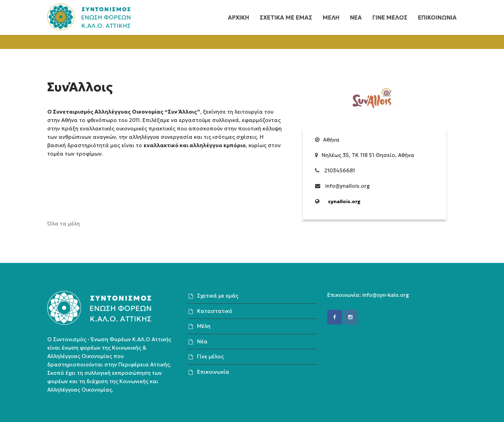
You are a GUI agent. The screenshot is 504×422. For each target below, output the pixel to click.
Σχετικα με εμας (286, 17)
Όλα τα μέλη (64, 224)
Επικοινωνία (213, 372)
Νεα (356, 17)
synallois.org (344, 201)
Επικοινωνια (437, 17)
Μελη (331, 17)
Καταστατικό (215, 311)
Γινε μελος (390, 17)
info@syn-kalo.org (386, 295)
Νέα (202, 341)
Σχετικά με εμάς (218, 296)
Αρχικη (239, 17)
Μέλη (204, 326)
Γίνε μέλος (210, 356)
